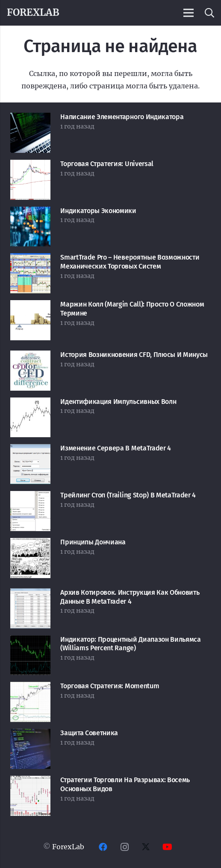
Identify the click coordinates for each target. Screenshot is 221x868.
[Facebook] (103, 847)
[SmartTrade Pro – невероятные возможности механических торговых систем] (30, 259)
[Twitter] (146, 847)
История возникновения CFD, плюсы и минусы (134, 355)
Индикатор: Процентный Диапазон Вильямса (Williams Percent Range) (131, 644)
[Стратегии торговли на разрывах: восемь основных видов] (30, 782)
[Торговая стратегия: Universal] (30, 166)
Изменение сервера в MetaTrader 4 (116, 448)
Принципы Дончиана (93, 542)
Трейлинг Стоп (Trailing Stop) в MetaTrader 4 (128, 495)
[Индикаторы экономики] (30, 213)
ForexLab (68, 847)
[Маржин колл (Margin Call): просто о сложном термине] (30, 306)
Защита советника (89, 733)
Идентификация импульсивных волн (118, 402)
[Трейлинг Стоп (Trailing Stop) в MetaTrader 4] (30, 497)
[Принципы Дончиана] (30, 544)
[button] (209, 13)
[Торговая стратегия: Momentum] (30, 688)
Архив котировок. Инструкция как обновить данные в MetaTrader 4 (130, 597)
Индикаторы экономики (98, 211)
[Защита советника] (30, 735)
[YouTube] (167, 847)
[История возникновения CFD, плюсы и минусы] (30, 357)
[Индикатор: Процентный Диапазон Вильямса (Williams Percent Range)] (30, 641)
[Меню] (189, 13)
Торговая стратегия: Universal (107, 164)
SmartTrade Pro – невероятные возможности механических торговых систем (130, 262)
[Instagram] (124, 847)
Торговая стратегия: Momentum (110, 686)
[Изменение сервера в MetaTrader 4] (30, 450)
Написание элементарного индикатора (122, 117)
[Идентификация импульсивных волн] (30, 403)
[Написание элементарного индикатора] (30, 119)
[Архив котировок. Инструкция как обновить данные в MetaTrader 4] (30, 594)
